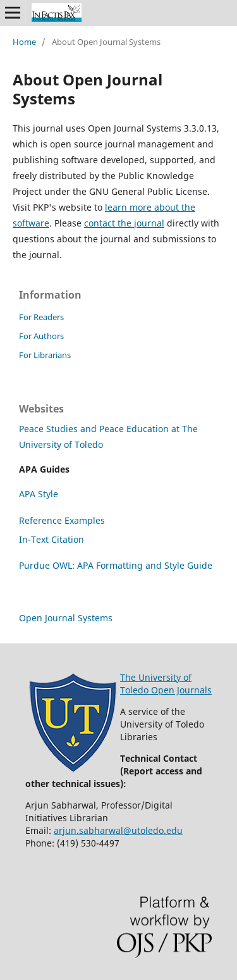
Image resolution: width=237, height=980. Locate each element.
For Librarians (45, 355)
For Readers (41, 317)
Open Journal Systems (66, 618)
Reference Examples (62, 520)
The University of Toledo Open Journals (166, 684)
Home (24, 42)
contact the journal (124, 223)
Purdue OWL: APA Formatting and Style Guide (116, 565)
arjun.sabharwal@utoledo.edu (118, 830)
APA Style (39, 494)
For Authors (41, 336)
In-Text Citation (52, 539)
